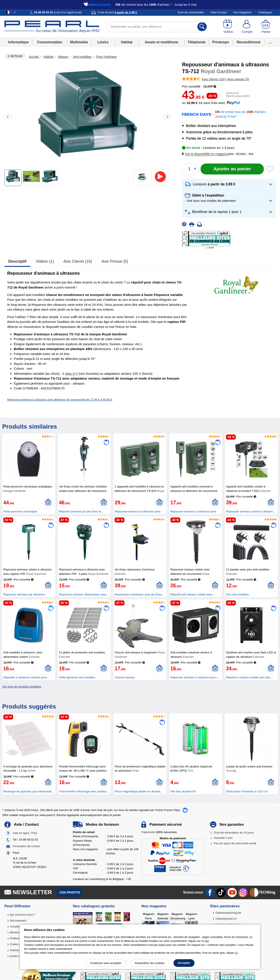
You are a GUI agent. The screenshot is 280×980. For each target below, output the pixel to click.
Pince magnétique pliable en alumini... (139, 791)
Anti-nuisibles (82, 57)
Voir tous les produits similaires (22, 687)
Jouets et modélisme (161, 42)
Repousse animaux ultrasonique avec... (84, 594)
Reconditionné (248, 42)
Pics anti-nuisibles (237, 594)
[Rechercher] (202, 27)
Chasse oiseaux (125, 677)
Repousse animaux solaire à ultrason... (251, 511)
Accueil (34, 57)
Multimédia (79, 42)
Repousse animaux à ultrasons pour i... (195, 677)
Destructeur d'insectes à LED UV (247, 791)
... (270, 42)
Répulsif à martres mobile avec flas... (249, 677)
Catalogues (265, 12)
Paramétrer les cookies (150, 963)
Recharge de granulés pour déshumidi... (29, 791)
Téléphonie (196, 42)
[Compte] (247, 27)
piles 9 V (71, 374)
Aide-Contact (219, 12)
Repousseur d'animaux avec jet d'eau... (139, 594)
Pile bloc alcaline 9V (183, 791)
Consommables (50, 42)
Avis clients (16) (78, 261)
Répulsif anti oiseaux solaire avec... (193, 594)
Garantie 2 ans (223, 838)
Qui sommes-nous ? (23, 915)
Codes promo (18, 944)
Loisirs (103, 42)
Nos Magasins (242, 12)
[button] (206, 154)
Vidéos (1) (45, 261)
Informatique (18, 42)
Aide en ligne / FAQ (25, 833)
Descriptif (17, 261)
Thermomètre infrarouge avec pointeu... (84, 791)
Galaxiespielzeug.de (228, 913)
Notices (15, 950)
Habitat (127, 42)
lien (207, 941)
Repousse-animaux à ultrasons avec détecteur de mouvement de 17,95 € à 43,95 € (60, 400)
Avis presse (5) (115, 261)
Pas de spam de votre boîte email (235, 843)
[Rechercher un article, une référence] (157, 27)
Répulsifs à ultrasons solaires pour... (26, 677)
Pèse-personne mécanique (20, 511)
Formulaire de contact (26, 846)
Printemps (221, 42)
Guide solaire (18, 956)
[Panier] (266, 27)
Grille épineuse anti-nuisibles (77, 677)
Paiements (159, 832)
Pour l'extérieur (106, 57)
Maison (63, 57)
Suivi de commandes (191, 12)
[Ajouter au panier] (232, 169)
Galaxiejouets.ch (226, 919)
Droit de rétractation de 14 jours (234, 833)
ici (236, 953)
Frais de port (117, 12)
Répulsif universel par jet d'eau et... (81, 511)
